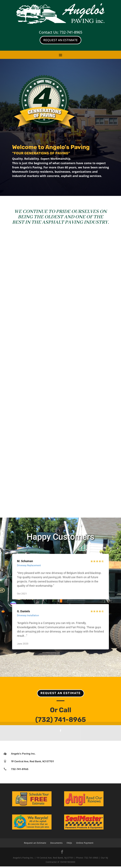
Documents (56, 844)
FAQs (69, 844)
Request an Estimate (61, 695)
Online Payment (85, 844)
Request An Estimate (60, 40)
